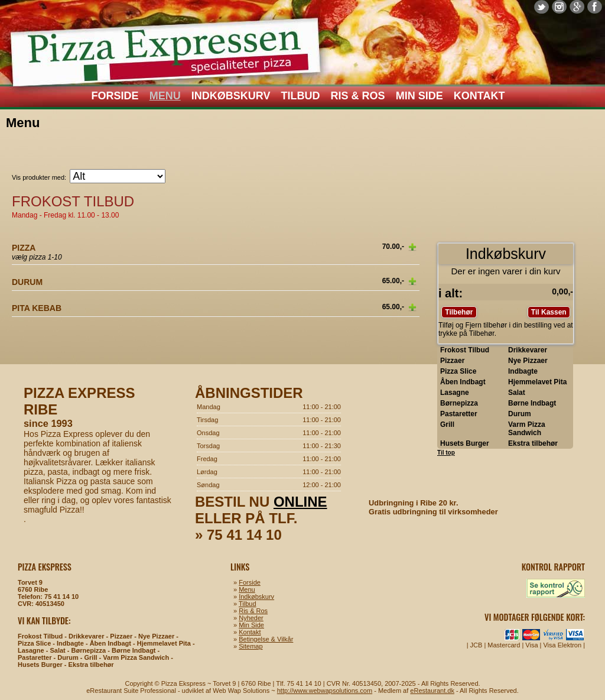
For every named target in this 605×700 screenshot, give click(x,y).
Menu (165, 96)
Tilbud (301, 96)
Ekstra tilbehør (533, 443)
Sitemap (251, 646)
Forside (115, 96)
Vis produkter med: (39, 177)
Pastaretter (459, 414)
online (300, 502)
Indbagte (523, 371)
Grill (447, 424)
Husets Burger (465, 443)
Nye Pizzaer (528, 361)
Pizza (24, 248)
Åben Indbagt (463, 382)
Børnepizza (459, 403)
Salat (517, 393)
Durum (520, 414)
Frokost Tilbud (465, 350)
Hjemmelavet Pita (537, 382)
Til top (446, 453)
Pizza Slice (458, 371)
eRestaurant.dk (432, 691)
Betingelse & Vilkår (266, 639)
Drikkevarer (528, 350)
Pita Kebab (37, 308)
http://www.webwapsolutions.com (325, 691)
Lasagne (455, 393)
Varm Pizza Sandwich (527, 429)
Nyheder (251, 618)
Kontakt (479, 96)
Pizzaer (452, 361)
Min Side (419, 96)
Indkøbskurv (231, 96)
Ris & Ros (358, 96)
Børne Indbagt (532, 403)
